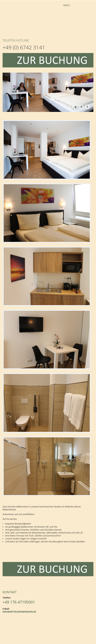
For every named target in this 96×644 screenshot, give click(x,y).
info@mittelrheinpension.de (19, 612)
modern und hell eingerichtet (76, 107)
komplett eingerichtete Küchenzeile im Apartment (73, 107)
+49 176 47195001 (19, 602)
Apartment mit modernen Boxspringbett (70, 107)
